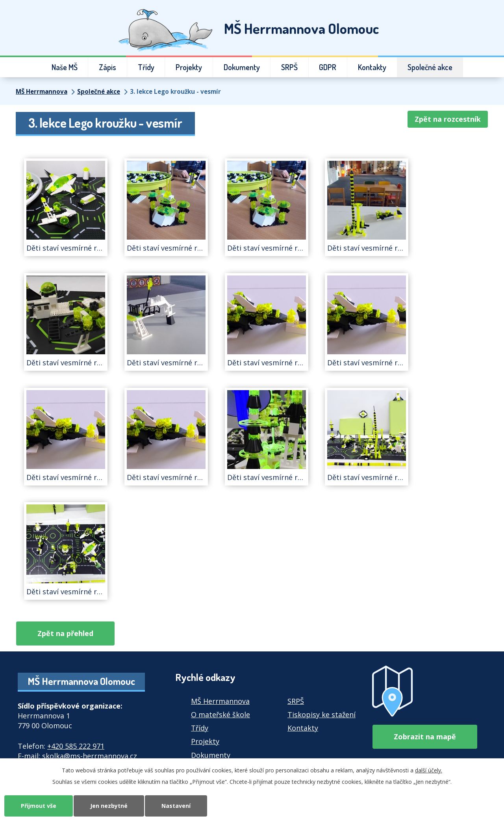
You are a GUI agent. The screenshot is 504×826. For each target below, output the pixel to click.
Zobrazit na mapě (425, 737)
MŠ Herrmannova (42, 91)
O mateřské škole (220, 714)
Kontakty (372, 67)
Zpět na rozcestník (448, 119)
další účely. (429, 770)
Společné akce (430, 67)
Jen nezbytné (109, 806)
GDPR (328, 67)
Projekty (189, 67)
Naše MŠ (65, 67)
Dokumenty (242, 67)
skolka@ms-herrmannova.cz (90, 756)
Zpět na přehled (65, 633)
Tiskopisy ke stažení (321, 714)
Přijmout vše (39, 806)
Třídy (146, 67)
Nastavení (176, 806)
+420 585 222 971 (76, 746)
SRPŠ (289, 67)
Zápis (107, 67)
